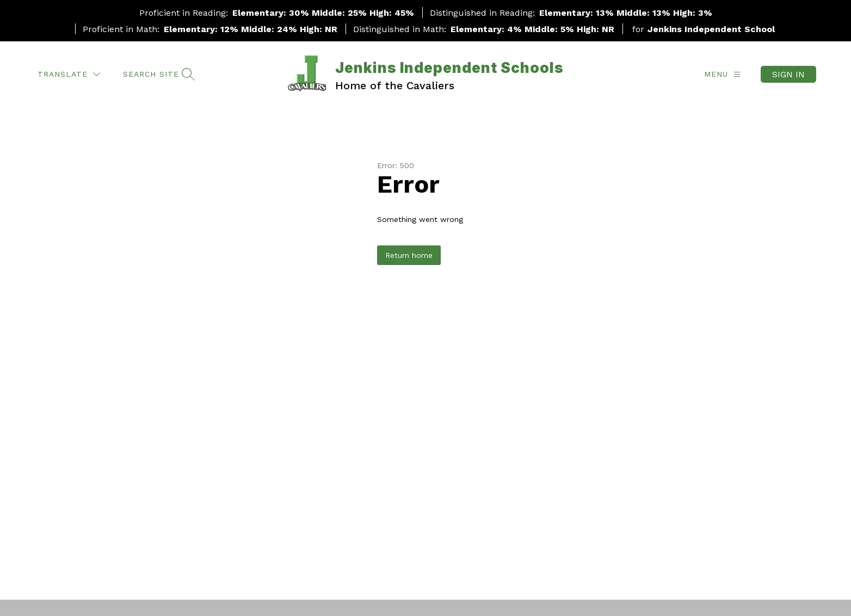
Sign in (788, 74)
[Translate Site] (69, 74)
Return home (409, 255)
